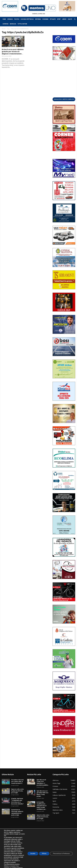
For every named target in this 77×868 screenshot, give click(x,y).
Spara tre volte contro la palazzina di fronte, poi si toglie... (18, 791)
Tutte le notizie (22, 24)
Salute (70, 19)
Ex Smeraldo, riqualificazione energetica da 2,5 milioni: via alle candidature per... (42, 806)
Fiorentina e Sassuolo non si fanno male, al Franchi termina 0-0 (17, 782)
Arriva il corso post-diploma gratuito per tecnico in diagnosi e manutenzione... (13, 52)
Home (4, 19)
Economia (45, 19)
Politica (17, 19)
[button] (74, 19)
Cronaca (10, 19)
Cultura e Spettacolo (27, 19)
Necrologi (13, 24)
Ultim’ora (5, 24)
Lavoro (64, 19)
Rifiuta (44, 854)
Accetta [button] (33, 854)
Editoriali (38, 19)
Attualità (53, 19)
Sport (59, 19)
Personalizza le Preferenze (61, 854)
